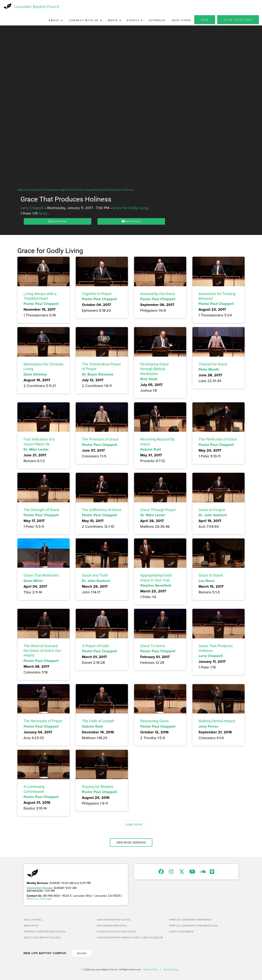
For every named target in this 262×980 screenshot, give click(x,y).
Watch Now (131, 223)
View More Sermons (131, 844)
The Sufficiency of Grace (102, 511)
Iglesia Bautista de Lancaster (116, 933)
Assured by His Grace (158, 295)
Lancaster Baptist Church (37, 7)
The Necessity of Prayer (43, 722)
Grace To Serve (153, 647)
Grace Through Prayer (158, 511)
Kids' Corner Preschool (112, 927)
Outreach (157, 21)
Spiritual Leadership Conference (190, 921)
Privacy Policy (171, 971)
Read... (44, 215)
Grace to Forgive (212, 511)
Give (205, 21)
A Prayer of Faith (95, 647)
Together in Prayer (97, 295)
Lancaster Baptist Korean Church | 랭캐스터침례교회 (130, 939)
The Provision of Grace (100, 440)
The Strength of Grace (41, 511)
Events (135, 21)
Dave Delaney (35, 375)
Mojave (82, 954)
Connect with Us (85, 21)
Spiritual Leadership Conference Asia (193, 927)
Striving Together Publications (45, 933)
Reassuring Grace (155, 722)
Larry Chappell (32, 209)
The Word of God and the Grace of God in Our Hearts (42, 652)
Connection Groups (39, 889)
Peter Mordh (209, 371)
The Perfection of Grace (218, 440)
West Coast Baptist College (42, 939)
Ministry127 (31, 927)
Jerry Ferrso (208, 727)
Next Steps (182, 21)
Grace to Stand (211, 576)
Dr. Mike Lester (36, 451)
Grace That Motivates (41, 576)
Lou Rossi (207, 582)
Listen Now (58, 223)
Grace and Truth (95, 576)
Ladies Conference (181, 933)
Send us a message (39, 900)
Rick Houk (149, 380)
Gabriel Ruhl (151, 451)
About (56, 21)
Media (114, 21)
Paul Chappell (33, 921)
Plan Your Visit (238, 21)
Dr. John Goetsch (213, 516)
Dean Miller (33, 582)
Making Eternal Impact (217, 722)
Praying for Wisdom (98, 788)
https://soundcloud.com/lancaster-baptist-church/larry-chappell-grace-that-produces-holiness (76, 191)
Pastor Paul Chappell (41, 305)
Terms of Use (150, 971)
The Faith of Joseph (98, 722)
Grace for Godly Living (130, 209)
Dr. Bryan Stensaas (98, 375)
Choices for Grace (213, 365)
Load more (134, 825)
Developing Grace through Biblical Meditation (155, 370)
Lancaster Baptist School (114, 921)
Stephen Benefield (156, 587)
